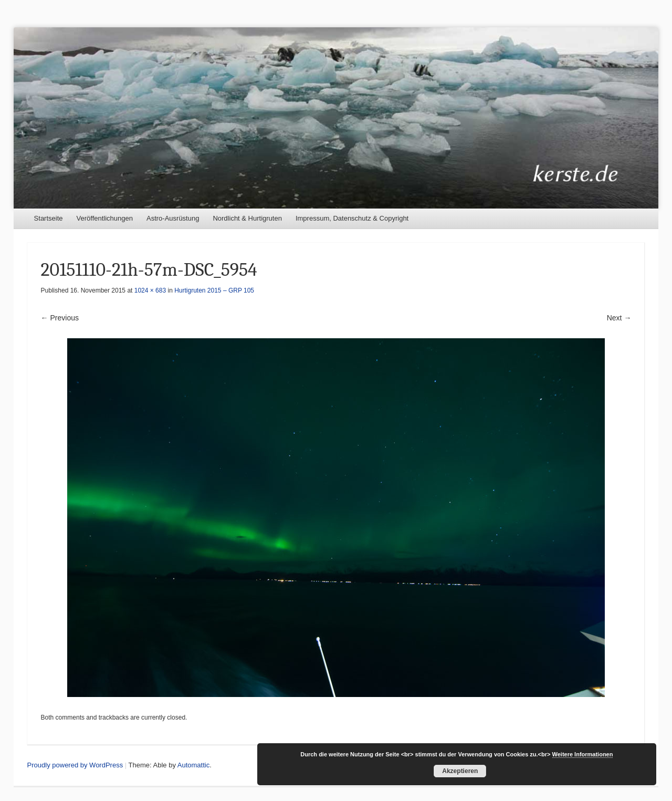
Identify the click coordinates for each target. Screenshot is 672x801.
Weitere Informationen (583, 754)
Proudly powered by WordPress (75, 765)
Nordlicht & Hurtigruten (247, 218)
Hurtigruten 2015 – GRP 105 (214, 290)
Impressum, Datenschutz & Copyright (352, 218)
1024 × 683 (150, 290)
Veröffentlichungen (105, 218)
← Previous (60, 318)
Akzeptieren (460, 771)
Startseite (49, 218)
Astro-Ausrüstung (173, 218)
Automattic (193, 765)
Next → (619, 318)
